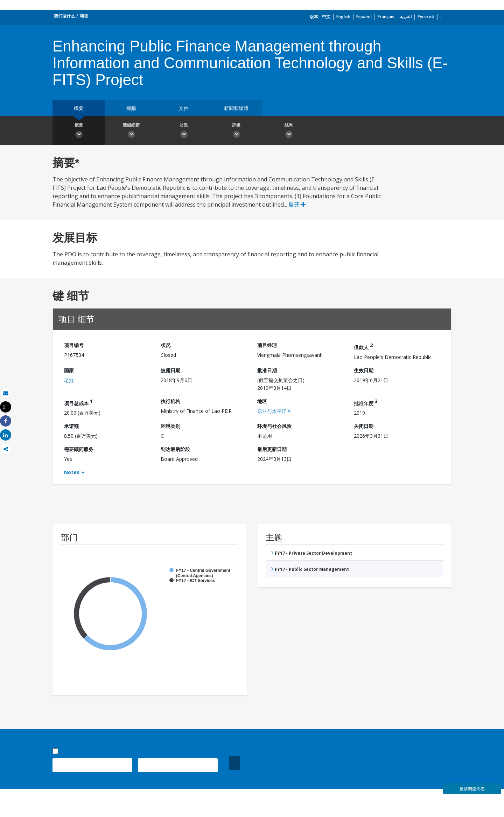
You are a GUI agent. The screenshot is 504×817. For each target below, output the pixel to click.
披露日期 (170, 370)
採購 (131, 108)
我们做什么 (64, 16)
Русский (426, 17)
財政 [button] (184, 131)
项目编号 (74, 345)
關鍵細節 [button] (131, 131)
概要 (79, 108)
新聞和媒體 (236, 108)
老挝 (69, 380)
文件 (184, 108)
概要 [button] (79, 131)
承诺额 (71, 426)
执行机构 (170, 401)
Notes (72, 472)
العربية (406, 17)
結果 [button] (289, 131)
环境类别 (170, 426)
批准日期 (267, 370)
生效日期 (364, 370)
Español (364, 17)
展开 (297, 205)
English (343, 17)
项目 (84, 16)
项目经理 (267, 345)
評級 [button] (236, 131)
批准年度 (366, 402)
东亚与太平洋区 (274, 411)
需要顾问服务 (79, 449)
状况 (166, 345)
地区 (262, 401)
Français (386, 17)
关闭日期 (364, 426)
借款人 (363, 346)
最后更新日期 (272, 449)
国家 (69, 370)
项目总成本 (78, 402)
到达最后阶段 (175, 449)
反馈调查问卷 (472, 789)
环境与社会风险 (274, 426)
